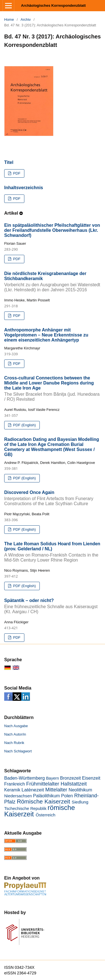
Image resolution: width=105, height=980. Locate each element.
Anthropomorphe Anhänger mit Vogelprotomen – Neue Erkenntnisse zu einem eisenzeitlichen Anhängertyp (46, 335)
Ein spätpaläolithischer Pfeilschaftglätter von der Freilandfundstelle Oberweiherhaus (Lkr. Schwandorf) (52, 230)
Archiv (26, 20)
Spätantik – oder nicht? (53, 606)
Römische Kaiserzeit (43, 801)
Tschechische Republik (25, 809)
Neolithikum (80, 790)
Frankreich (15, 784)
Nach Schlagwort (18, 751)
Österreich (45, 815)
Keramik (12, 790)
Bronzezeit (71, 778)
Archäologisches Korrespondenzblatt (53, 5)
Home (9, 20)
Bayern (52, 778)
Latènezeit (33, 790)
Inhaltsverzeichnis (24, 188)
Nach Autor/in (15, 734)
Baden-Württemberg (25, 778)
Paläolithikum (46, 796)
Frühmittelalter (43, 784)
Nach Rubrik (14, 743)
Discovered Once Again (53, 498)
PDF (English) (24, 425)
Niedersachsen (18, 796)
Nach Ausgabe (16, 726)
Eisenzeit (91, 778)
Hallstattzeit (74, 784)
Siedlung (80, 802)
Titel (9, 162)
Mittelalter (56, 790)
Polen (67, 796)
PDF (16, 173)
